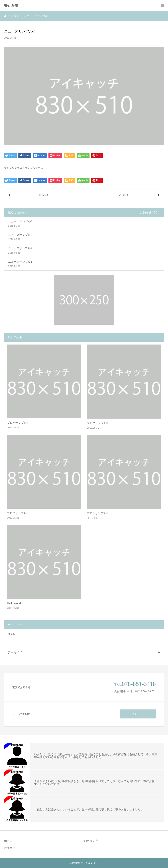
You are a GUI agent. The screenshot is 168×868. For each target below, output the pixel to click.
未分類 (12, 634)
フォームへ (138, 714)
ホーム (8, 841)
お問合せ (10, 848)
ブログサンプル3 (98, 423)
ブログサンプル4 (18, 423)
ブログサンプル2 (18, 513)
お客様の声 (91, 841)
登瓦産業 (11, 6)
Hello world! (14, 603)
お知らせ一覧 (149, 212)
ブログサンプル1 (98, 513)
